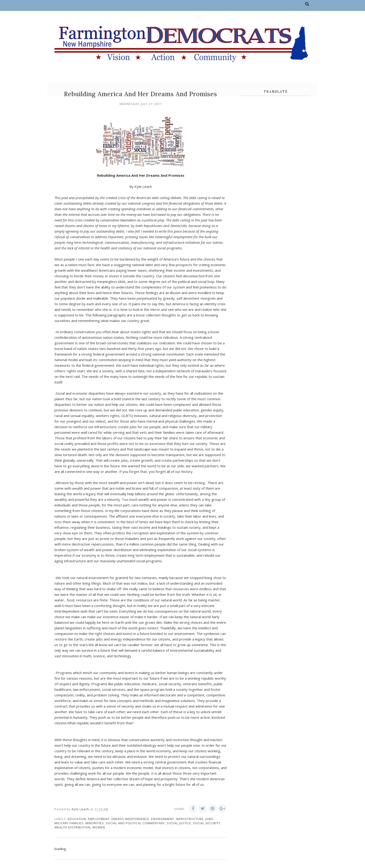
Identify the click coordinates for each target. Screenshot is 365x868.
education (77, 819)
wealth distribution (73, 827)
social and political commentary (135, 823)
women (99, 827)
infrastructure (190, 819)
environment (163, 819)
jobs (209, 819)
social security (207, 823)
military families (69, 823)
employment (99, 819)
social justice (179, 823)
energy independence (130, 819)
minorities (95, 823)
